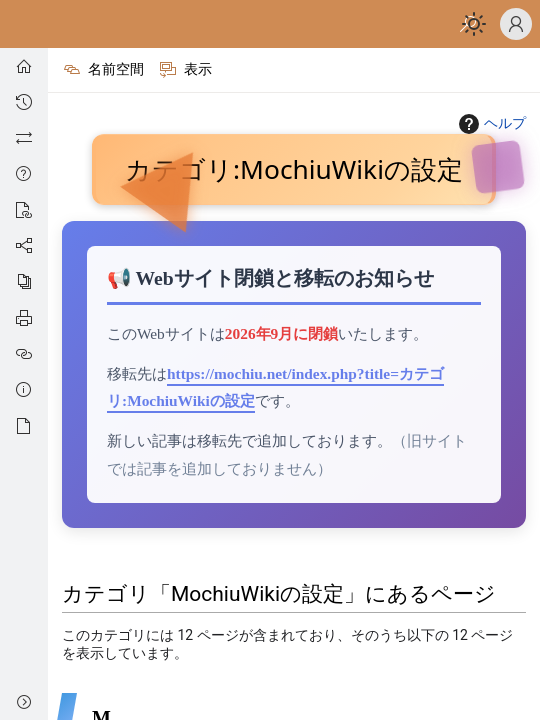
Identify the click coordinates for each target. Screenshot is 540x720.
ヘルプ (490, 124)
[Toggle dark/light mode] (474, 24)
